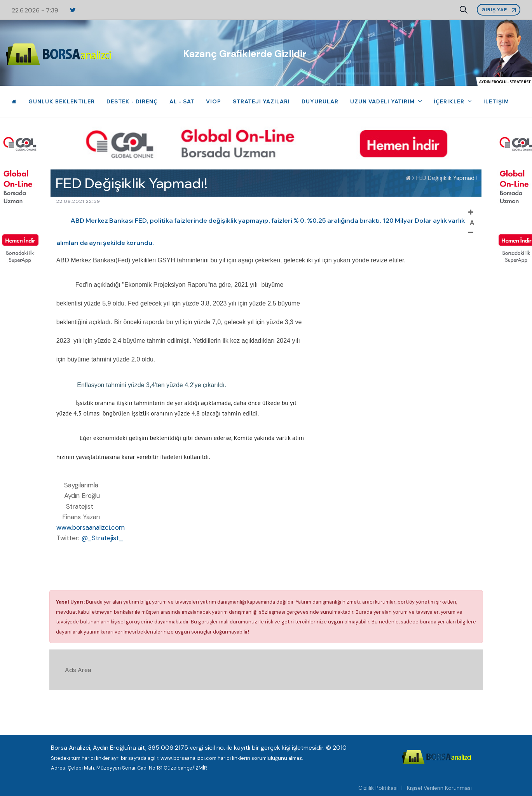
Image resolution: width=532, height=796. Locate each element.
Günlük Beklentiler (62, 101)
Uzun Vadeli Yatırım (383, 101)
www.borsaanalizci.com (91, 527)
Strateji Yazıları (261, 101)
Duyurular (320, 101)
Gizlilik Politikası (378, 788)
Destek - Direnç (132, 101)
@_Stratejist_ (102, 538)
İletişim (496, 101)
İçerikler (450, 101)
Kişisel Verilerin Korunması (439, 788)
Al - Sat (182, 101)
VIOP (214, 101)
